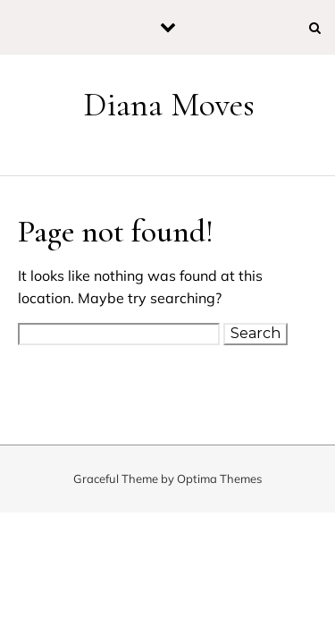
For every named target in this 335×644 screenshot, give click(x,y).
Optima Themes (219, 479)
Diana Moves (169, 105)
